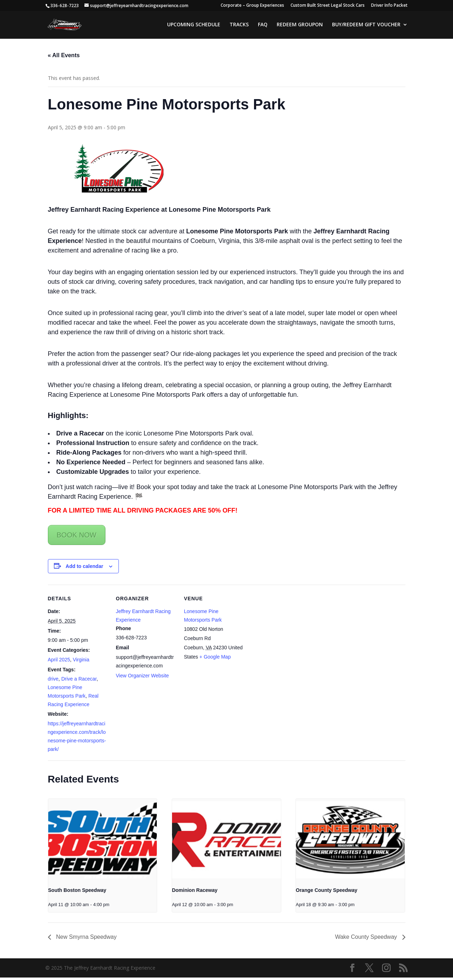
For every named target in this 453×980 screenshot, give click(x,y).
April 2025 (59, 662)
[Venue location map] (290, 636)
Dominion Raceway (195, 893)
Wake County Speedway (367, 939)
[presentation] (103, 842)
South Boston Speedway (77, 893)
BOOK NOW (77, 537)
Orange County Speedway (327, 893)
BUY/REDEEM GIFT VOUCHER (366, 25)
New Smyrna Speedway (86, 939)
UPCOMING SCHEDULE (194, 25)
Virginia (81, 662)
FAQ (263, 25)
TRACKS (239, 25)
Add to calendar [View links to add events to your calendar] (84, 568)
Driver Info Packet (389, 6)
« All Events (64, 58)
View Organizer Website (143, 678)
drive (53, 681)
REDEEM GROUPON (300, 25)
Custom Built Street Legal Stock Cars (328, 6)
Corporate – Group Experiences (252, 6)
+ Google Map (215, 659)
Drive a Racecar (79, 681)
